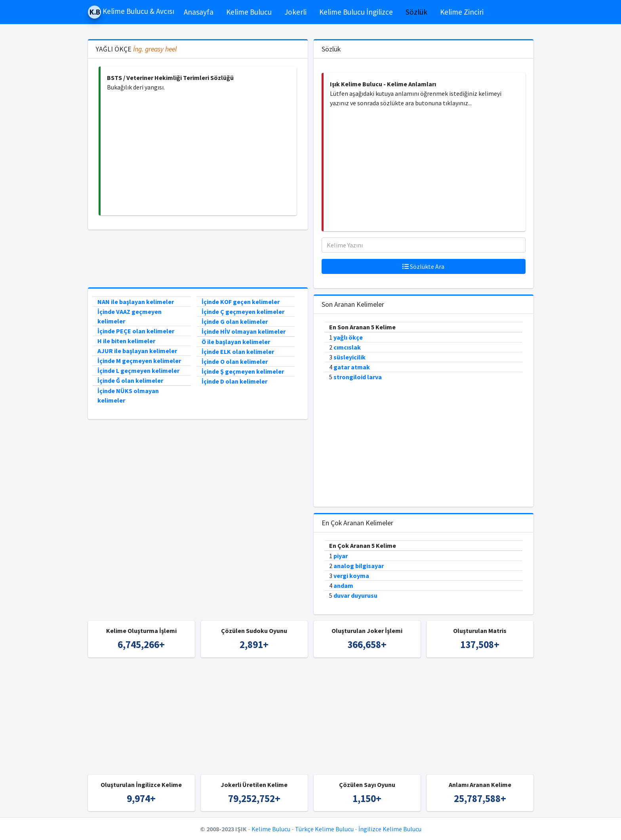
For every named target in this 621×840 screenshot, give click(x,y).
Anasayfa (199, 12)
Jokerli (295, 12)
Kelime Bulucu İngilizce (356, 12)
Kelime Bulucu (249, 12)
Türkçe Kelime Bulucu (324, 829)
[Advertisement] (199, 154)
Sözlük (416, 12)
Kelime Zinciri (462, 12)
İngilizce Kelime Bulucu (390, 829)
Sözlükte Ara (423, 266)
